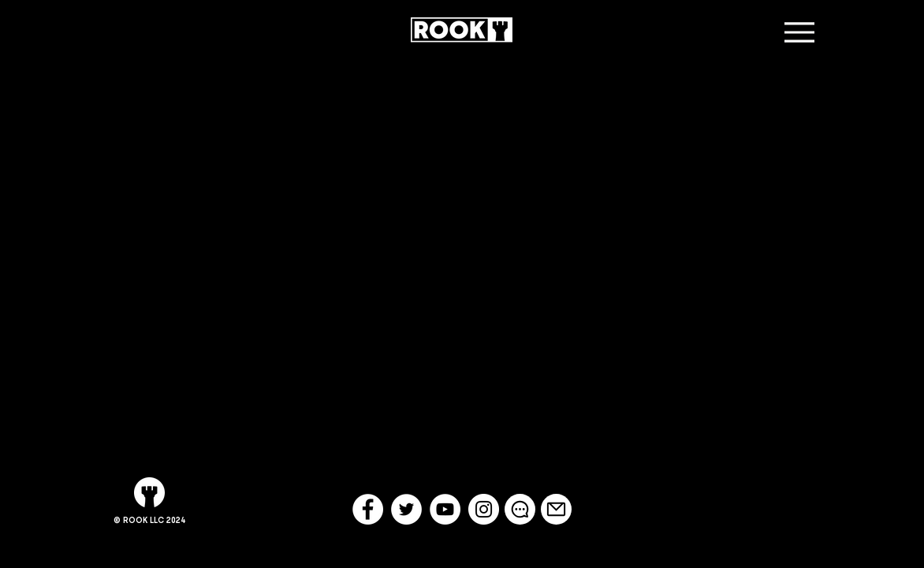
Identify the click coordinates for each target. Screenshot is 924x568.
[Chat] (520, 509)
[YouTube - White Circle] (445, 509)
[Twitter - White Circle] (406, 509)
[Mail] (556, 509)
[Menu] (799, 32)
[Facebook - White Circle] (368, 509)
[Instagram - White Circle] (484, 509)
